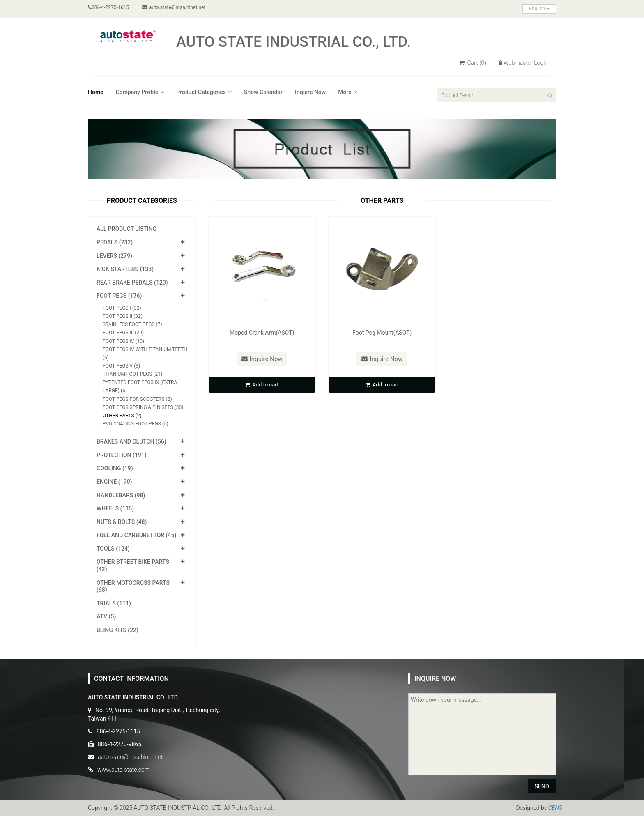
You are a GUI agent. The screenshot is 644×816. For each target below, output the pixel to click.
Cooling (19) (115, 468)
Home (96, 92)
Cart (473, 63)
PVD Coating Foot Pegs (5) (136, 424)
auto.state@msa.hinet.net (174, 7)
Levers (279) (114, 256)
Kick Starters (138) (125, 269)
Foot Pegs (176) (119, 296)
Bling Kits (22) (117, 630)
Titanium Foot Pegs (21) (132, 374)
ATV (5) (106, 616)
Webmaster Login (523, 63)
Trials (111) (114, 603)
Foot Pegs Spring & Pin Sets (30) (143, 407)
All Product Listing (126, 229)
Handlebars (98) (121, 495)
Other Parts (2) (122, 416)
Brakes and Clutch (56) (131, 441)
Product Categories (204, 92)
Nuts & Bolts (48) (122, 522)
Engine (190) (114, 482)
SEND (542, 786)
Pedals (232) (115, 242)
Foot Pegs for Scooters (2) (137, 399)
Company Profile (140, 92)
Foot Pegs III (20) (123, 333)
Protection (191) (122, 455)
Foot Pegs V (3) (121, 366)
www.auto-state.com (123, 770)
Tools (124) (113, 549)
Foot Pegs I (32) (122, 308)
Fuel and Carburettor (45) (136, 535)
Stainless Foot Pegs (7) (132, 324)
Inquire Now (310, 92)
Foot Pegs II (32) (123, 316)
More (348, 92)
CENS (555, 808)
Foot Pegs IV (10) (123, 341)
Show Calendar (263, 92)
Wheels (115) (115, 508)
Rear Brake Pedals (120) (132, 283)
